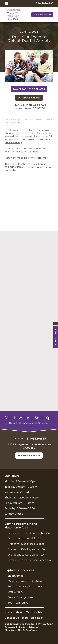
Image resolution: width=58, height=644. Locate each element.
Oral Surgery (15, 592)
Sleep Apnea (16, 576)
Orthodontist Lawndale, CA (24, 539)
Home (8, 119)
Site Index (37, 618)
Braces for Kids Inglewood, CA (26, 549)
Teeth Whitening (18, 603)
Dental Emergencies (20, 597)
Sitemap (34, 627)
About (19, 612)
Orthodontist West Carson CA (26, 555)
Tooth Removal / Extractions (25, 587)
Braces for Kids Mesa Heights (26, 544)
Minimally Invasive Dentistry (25, 581)
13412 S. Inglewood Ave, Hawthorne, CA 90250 (31, 107)
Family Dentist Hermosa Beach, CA (29, 560)
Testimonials (34, 612)
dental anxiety (13, 142)
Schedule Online (42, 15)
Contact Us (12, 618)
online (39, 167)
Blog (17, 119)
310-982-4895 (13, 167)
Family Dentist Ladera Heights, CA (29, 533)
